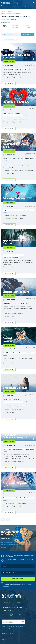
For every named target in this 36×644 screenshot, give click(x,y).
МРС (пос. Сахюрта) (20, 498)
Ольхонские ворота (8, 255)
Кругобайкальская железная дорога (13, 116)
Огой (25, 69)
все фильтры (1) (27, 35)
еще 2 (25, 402)
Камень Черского (30, 159)
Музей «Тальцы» (7, 159)
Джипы (16, 77)
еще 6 (5, 212)
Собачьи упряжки (10, 173)
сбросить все (6, 35)
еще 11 (25, 116)
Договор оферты (7, 633)
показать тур (9, 83)
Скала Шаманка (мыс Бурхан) (20, 210)
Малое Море (18, 69)
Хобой (31, 210)
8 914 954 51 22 (8, 6)
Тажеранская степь (8, 69)
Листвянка (18, 114)
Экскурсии (32, 6)
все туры (7, 602)
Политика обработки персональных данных (13, 630)
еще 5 (5, 500)
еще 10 (5, 161)
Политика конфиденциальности (12, 626)
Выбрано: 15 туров (6, 22)
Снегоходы (31, 171)
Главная (3, 12)
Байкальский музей (8, 114)
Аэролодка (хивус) (26, 77)
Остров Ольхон (7, 210)
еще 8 (5, 451)
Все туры (25, 6)
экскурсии (20, 602)
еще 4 (29, 69)
